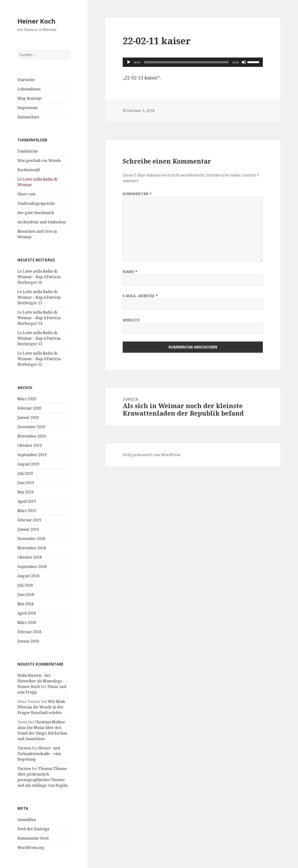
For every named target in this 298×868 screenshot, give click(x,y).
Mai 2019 (25, 492)
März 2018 (27, 622)
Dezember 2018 (31, 539)
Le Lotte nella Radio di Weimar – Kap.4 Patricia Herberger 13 (39, 338)
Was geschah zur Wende (39, 161)
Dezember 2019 (31, 427)
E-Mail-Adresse (140, 296)
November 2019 (32, 436)
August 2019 (28, 464)
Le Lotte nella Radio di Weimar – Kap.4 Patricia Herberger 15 (39, 297)
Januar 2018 (28, 641)
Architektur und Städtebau (42, 222)
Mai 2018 (25, 604)
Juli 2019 (25, 473)
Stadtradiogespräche (36, 203)
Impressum (28, 108)
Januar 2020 (28, 417)
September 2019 (32, 455)
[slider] (186, 62)
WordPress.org (31, 847)
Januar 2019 (28, 529)
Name (130, 272)
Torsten (24, 748)
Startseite (26, 80)
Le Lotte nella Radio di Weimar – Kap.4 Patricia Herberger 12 (39, 359)
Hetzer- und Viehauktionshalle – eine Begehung (39, 754)
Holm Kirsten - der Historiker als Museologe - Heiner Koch (41, 681)
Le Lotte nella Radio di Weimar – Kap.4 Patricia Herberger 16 (39, 277)
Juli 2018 (25, 585)
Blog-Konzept (30, 98)
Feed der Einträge (34, 829)
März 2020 (27, 399)
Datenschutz (28, 117)
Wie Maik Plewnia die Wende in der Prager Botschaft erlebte (41, 707)
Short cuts (26, 194)
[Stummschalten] (244, 62)
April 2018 (27, 613)
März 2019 (27, 511)
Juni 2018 (26, 595)
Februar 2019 (29, 520)
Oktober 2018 (30, 557)
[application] (193, 62)
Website (131, 320)
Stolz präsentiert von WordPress (152, 455)
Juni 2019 (26, 483)
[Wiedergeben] (129, 62)
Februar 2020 (29, 408)
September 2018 (32, 567)
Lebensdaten (29, 89)
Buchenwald (29, 170)
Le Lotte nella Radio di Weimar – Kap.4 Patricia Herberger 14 (39, 318)
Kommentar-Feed (33, 838)
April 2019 (27, 501)
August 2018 (28, 576)
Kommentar (137, 194)
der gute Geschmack (36, 213)
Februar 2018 (29, 632)
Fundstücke (28, 151)
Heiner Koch (36, 21)
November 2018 (32, 548)
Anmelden (27, 820)
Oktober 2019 (30, 445)
